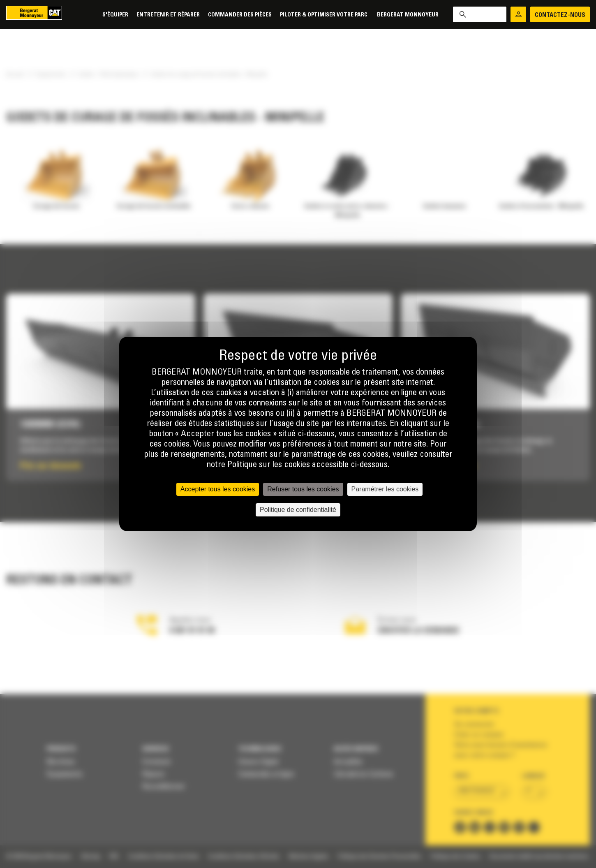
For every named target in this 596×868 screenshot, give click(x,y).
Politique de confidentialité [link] (298, 510)
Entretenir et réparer (168, 15)
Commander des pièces (240, 15)
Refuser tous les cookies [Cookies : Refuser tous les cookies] (303, 489)
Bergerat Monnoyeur (408, 15)
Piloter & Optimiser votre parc (324, 15)
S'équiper (115, 15)
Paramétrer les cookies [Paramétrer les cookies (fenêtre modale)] (385, 489)
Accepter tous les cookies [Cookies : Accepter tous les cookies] (218, 489)
